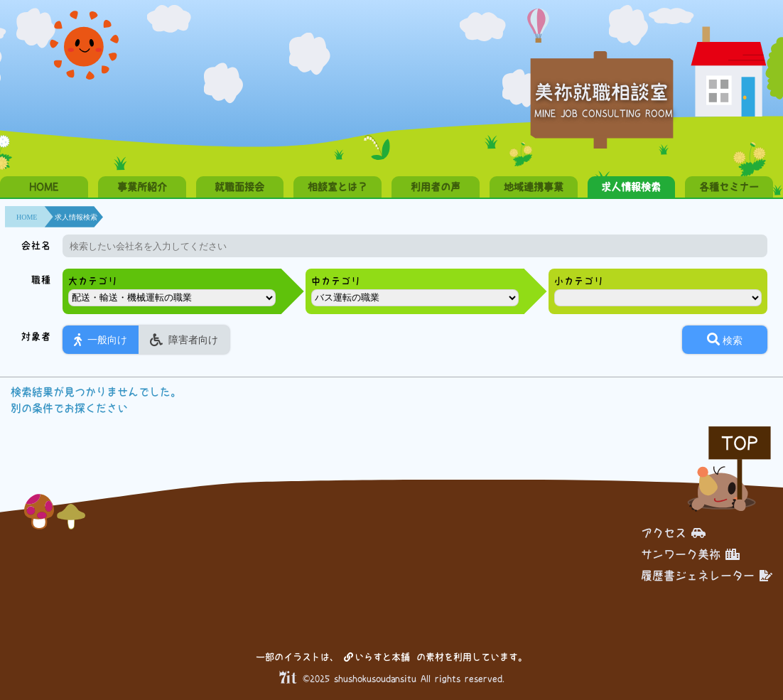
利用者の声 (436, 187)
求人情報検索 (631, 187)
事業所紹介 (142, 187)
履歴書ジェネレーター (707, 576)
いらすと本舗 (377, 657)
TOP (740, 443)
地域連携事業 (534, 187)
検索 (725, 339)
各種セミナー (729, 187)
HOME (44, 187)
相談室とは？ (337, 187)
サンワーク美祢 (690, 554)
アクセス (673, 533)
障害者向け (184, 340)
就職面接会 (239, 187)
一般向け (101, 340)
